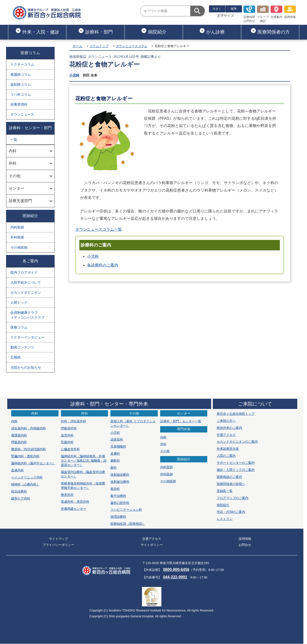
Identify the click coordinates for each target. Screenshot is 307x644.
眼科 (114, 468)
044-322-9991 (175, 577)
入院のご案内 (226, 456)
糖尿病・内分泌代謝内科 (29, 449)
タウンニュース (22, 114)
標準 (234, 9)
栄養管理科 (19, 104)
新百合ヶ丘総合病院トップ (236, 414)
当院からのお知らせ (26, 367)
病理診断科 (118, 517)
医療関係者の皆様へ (231, 484)
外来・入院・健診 (37, 31)
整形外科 (67, 495)
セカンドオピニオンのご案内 (237, 442)
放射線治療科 (120, 482)
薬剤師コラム (21, 85)
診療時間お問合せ (249, 14)
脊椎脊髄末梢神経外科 (83, 486)
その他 (165, 451)
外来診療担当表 (228, 449)
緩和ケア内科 (21, 498)
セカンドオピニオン (26, 292)
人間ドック (19, 303)
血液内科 (17, 470)
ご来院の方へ (226, 421)
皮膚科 (115, 453)
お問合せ (245, 545)
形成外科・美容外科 (75, 502)
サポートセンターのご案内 (236, 463)
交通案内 (276, 12)
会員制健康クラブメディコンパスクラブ (27, 315)
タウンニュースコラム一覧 (99, 229)
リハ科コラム (21, 94)
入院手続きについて (26, 282)
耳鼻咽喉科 (118, 446)
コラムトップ (99, 46)
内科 (14, 421)
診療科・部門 (95, 31)
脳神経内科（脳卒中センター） (33, 463)
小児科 (74, 75)
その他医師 (19, 247)
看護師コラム (21, 75)
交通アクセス (226, 435)
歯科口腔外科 (120, 503)
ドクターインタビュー (27, 337)
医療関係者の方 (270, 31)
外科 (163, 444)
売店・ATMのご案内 (231, 512)
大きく (217, 9)
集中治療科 (118, 496)
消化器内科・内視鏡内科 (29, 428)
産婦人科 (133, 423)
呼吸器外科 (69, 428)
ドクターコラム (22, 64)
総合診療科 (19, 491)
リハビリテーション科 (126, 510)
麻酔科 (115, 461)
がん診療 (212, 31)
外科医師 (17, 237)
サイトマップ (58, 539)
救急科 (115, 489)
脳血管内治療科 (83, 474)
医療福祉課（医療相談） (128, 524)
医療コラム (19, 327)
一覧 (14, 140)
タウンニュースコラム (132, 46)
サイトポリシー (152, 545)
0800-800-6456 (176, 570)
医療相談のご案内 (229, 477)
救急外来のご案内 (229, 428)
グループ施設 (263, 14)
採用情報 (290, 12)
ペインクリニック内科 (27, 477)
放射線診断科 (120, 475)
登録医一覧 (225, 491)
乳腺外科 (67, 442)
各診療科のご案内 (103, 265)
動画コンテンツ (22, 347)
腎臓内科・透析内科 (25, 456)
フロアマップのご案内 (232, 498)
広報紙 (16, 357)
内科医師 (17, 227)
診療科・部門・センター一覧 (181, 421)
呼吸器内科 (19, 442)
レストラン (225, 519)
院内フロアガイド (24, 272)
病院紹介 (154, 31)
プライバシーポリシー (58, 545)
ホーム (78, 46)
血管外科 (67, 435)
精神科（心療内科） (25, 484)
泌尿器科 (117, 439)
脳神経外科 (84, 461)
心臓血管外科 (70, 449)
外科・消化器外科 (74, 421)
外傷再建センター (74, 509)
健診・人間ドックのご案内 (236, 470)
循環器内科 (19, 435)
